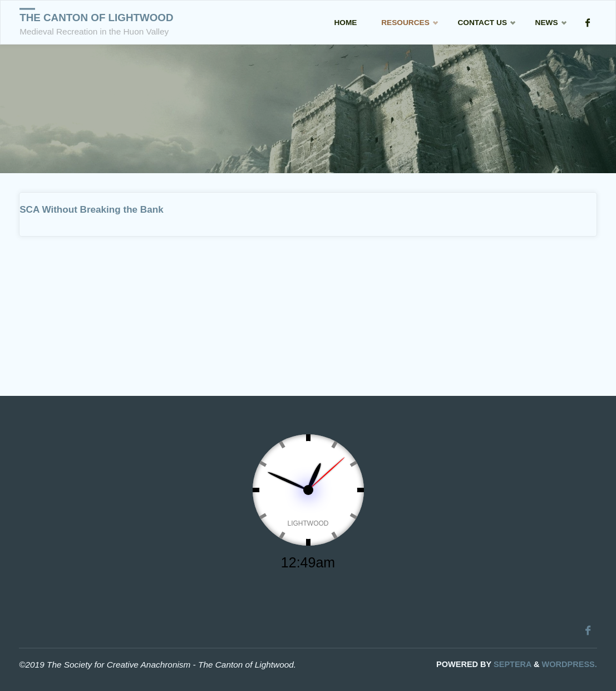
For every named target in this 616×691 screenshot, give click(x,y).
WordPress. (570, 664)
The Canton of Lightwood (96, 18)
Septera (511, 664)
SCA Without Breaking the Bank (91, 210)
